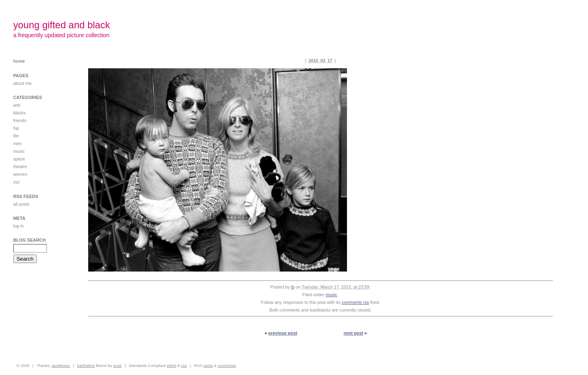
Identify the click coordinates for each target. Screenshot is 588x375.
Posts (208, 366)
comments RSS (355, 302)
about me (22, 83)
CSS (184, 366)
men (18, 143)
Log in (19, 226)
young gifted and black (62, 25)
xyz (17, 182)
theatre (20, 166)
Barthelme (86, 366)
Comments (227, 366)
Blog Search (30, 240)
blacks (20, 113)
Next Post (353, 333)
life (16, 136)
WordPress (61, 366)
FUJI (16, 128)
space (19, 159)
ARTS (17, 105)
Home (19, 61)
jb (293, 287)
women (20, 174)
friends (20, 120)
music (331, 295)
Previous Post (283, 333)
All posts (21, 204)
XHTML (171, 366)
